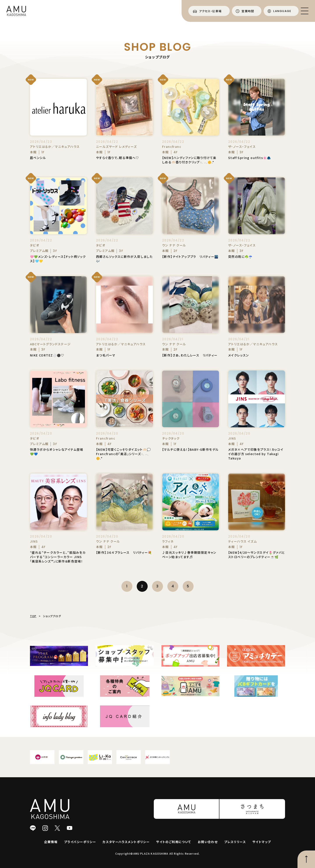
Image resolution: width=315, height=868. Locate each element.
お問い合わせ (208, 842)
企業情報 (51, 842)
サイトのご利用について (174, 842)
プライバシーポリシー (80, 842)
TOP (33, 616)
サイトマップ (262, 842)
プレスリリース (235, 842)
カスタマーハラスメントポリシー (126, 842)
